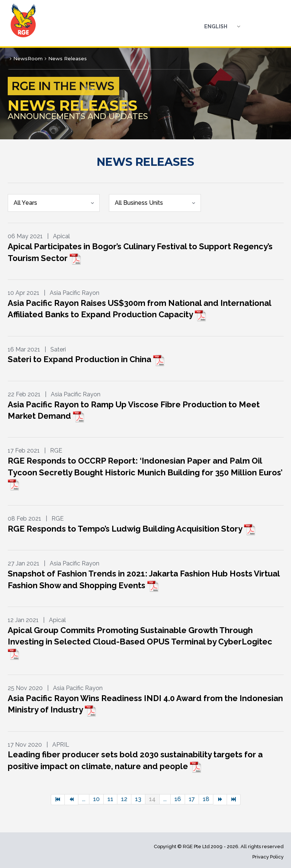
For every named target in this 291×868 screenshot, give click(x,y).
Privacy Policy (268, 857)
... (84, 799)
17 (192, 799)
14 (152, 799)
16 (178, 799)
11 (110, 799)
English (216, 26)
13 (138, 799)
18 (206, 799)
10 (96, 799)
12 (124, 799)
